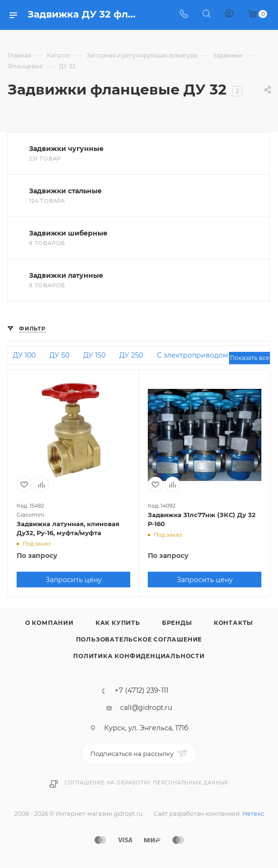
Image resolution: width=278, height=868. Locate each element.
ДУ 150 (94, 355)
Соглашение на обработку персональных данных (147, 783)
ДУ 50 (59, 355)
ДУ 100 (24, 355)
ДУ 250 (131, 355)
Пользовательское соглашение (139, 639)
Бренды (177, 623)
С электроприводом (192, 355)
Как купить (118, 623)
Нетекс (253, 814)
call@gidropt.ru (146, 708)
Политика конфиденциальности (139, 656)
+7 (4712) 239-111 (141, 691)
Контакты (233, 623)
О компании (49, 623)
